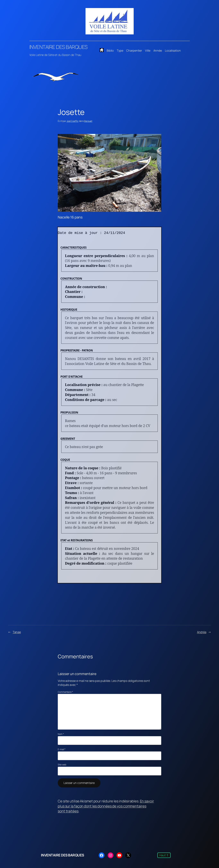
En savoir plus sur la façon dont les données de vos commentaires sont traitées (106, 806)
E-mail (62, 749)
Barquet (88, 121)
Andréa (202, 632)
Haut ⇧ (164, 855)
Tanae (17, 632)
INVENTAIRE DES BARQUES (58, 47)
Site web (62, 765)
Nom (61, 734)
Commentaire (65, 692)
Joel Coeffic (73, 121)
